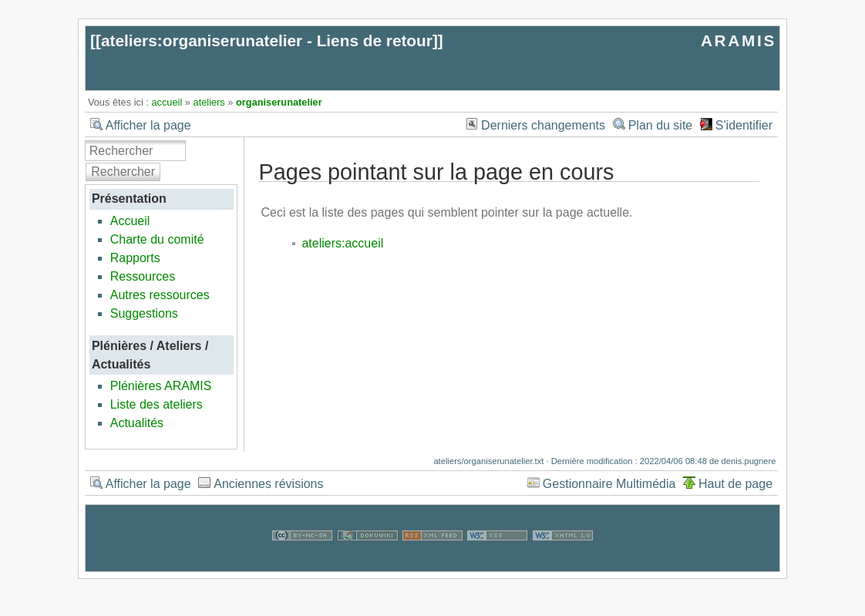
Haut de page (735, 484)
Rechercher (123, 172)
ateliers (209, 102)
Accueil (130, 221)
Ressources (143, 276)
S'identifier (744, 125)
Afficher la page (148, 125)
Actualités (137, 423)
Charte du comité (157, 239)
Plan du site (661, 125)
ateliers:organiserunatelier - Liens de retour (267, 40)
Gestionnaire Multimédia (609, 484)
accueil (167, 102)
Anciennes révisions (268, 484)
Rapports (135, 258)
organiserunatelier (279, 102)
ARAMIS (739, 40)
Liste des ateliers (157, 404)
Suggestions (144, 313)
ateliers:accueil (342, 243)
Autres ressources (160, 295)
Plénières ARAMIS (161, 386)
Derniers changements (543, 125)
